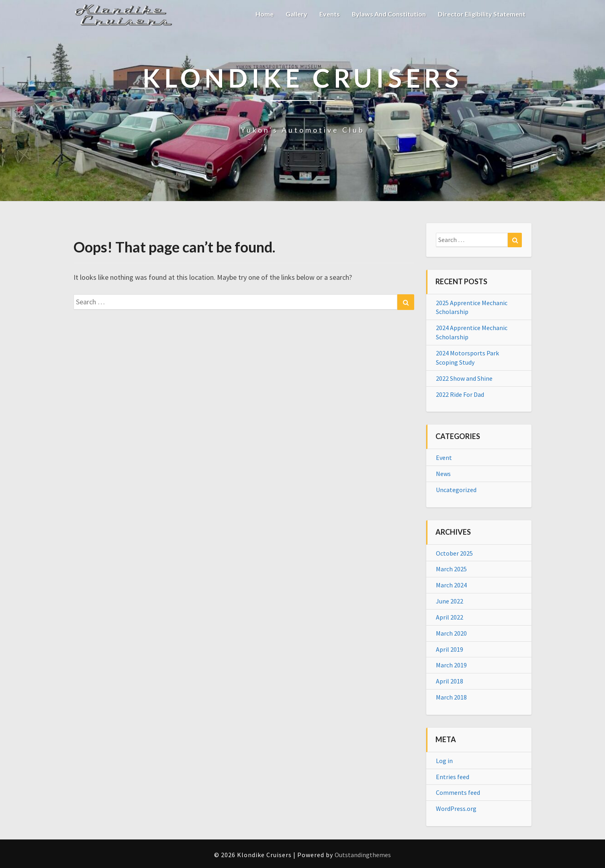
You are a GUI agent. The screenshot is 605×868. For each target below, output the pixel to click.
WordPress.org (456, 808)
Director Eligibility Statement (482, 14)
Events (329, 14)
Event (444, 458)
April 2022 (450, 617)
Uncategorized (456, 490)
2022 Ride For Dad (460, 394)
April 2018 (450, 681)
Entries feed (453, 777)
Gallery (296, 14)
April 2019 (450, 649)
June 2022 (450, 601)
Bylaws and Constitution (389, 14)
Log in (444, 761)
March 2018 (451, 697)
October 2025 (454, 553)
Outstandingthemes (363, 855)
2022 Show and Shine (464, 378)
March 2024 (451, 585)
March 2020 (451, 633)
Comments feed (458, 792)
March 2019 (451, 665)
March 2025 (451, 569)
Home (264, 14)
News (443, 474)
